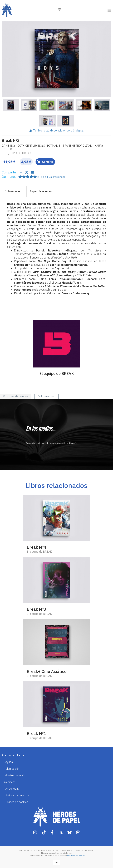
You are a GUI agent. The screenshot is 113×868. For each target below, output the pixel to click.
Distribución (12, 769)
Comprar (45, 162)
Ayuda (9, 762)
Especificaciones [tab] (41, 191)
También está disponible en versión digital (56, 130)
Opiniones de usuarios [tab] (16, 396)
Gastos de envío (15, 775)
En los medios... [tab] (47, 396)
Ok (56, 862)
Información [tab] (13, 191)
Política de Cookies (76, 856)
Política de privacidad (18, 795)
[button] (10, 59)
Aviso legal (12, 789)
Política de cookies (17, 802)
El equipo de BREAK (17, 153)
